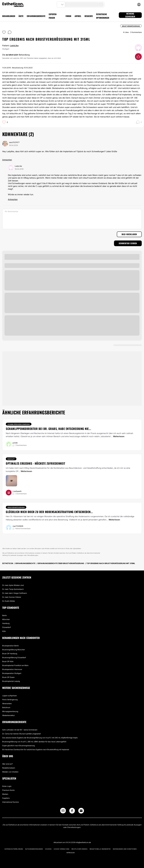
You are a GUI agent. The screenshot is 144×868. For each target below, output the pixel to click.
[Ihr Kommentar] (72, 219)
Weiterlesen (119, 436)
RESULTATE (89, 16)
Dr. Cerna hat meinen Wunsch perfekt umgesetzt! (22, 734)
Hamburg (6, 623)
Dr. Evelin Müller (9, 601)
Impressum (71, 853)
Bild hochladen (129, 234)
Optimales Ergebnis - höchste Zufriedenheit (35, 463)
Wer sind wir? (8, 764)
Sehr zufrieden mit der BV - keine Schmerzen (20, 730)
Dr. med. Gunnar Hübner (12, 597)
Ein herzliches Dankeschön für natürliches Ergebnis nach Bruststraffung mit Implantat (36, 750)
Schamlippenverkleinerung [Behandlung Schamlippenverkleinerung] (19, 424)
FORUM (68, 16)
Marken (5, 794)
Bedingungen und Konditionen (125, 849)
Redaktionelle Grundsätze (100, 849)
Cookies (48, 849)
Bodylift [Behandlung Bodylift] (11, 459)
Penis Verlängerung (10, 700)
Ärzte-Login (7, 786)
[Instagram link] (63, 811)
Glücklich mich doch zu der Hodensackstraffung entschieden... (49, 512)
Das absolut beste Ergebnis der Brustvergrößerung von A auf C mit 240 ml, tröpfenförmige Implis (40, 738)
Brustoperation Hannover (12, 669)
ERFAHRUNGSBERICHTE (36, 16)
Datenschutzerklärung (14, 849)
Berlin (5, 615)
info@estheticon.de (83, 842)
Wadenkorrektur (8, 715)
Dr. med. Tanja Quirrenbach (13, 589)
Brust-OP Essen (8, 677)
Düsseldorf (7, 627)
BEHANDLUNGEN (9, 16)
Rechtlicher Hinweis (79, 849)
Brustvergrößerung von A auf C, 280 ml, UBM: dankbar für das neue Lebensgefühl (34, 742)
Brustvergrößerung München (14, 650)
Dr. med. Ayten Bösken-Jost (13, 585)
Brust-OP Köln (8, 661)
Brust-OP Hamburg (10, 654)
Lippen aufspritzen (10, 696)
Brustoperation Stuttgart (12, 673)
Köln (4, 631)
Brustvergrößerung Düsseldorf (14, 657)
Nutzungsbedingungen (34, 849)
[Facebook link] (72, 811)
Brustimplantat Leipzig (11, 681)
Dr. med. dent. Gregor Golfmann (15, 593)
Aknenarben (7, 704)
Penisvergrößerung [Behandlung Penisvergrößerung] (16, 507)
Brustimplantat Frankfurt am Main (15, 665)
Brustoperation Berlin (11, 646)
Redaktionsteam (9, 768)
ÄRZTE (21, 16)
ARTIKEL (78, 16)
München (6, 619)
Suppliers (6, 798)
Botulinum (6, 707)
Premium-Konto (8, 790)
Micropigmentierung (10, 711)
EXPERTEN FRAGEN (53, 16)
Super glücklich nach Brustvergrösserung (18, 746)
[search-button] (101, 5)
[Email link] (81, 811)
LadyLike (14, 46)
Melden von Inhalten (10, 772)
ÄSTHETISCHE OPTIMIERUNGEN (103, 16)
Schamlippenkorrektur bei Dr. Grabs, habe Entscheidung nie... (48, 429)
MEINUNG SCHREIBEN (130, 15)
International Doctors (11, 802)
